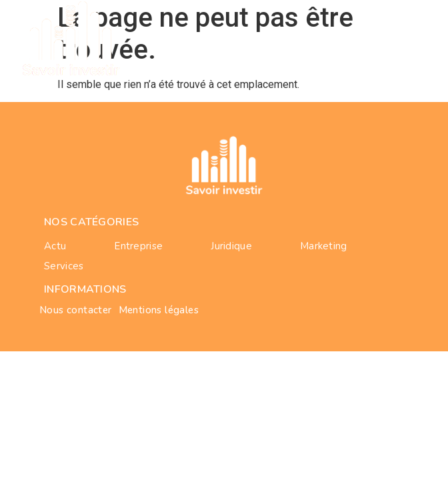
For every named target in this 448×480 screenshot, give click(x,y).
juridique (231, 246)
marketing (324, 246)
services (64, 266)
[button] (421, 38)
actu (55, 246)
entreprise (138, 246)
